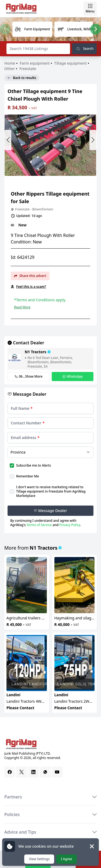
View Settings (39, 859)
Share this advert (30, 276)
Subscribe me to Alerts (34, 465)
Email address (25, 438)
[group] (32, 29)
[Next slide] (96, 29)
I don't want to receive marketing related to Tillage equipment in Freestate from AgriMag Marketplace (51, 491)
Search (84, 49)
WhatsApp (73, 376)
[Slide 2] (54, 180)
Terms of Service (39, 525)
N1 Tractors (43, 548)
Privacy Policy (70, 525)
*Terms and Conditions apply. (40, 300)
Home (10, 63)
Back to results (22, 78)
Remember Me (28, 476)
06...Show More (29, 376)
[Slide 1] (50, 180)
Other (10, 69)
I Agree (66, 859)
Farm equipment (35, 63)
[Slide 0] (47, 180)
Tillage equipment (70, 63)
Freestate (28, 69)
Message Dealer (50, 511)
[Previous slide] (5, 29)
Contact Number (28, 423)
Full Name (22, 408)
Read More (22, 307)
